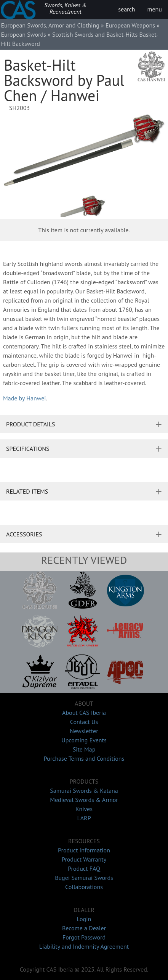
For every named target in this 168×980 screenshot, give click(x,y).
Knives (84, 809)
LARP (84, 818)
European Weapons (130, 25)
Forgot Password (84, 937)
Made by (25, 398)
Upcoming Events (84, 740)
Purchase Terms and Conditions (84, 758)
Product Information (84, 850)
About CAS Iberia (84, 713)
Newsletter (84, 731)
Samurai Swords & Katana (84, 790)
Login (84, 919)
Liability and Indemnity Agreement (84, 946)
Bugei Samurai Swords (84, 878)
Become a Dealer (84, 928)
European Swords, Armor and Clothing (50, 25)
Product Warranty (84, 859)
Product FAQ (84, 868)
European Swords (23, 34)
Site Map (84, 749)
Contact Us (84, 722)
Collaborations (84, 887)
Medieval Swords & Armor (84, 800)
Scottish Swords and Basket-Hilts (95, 34)
